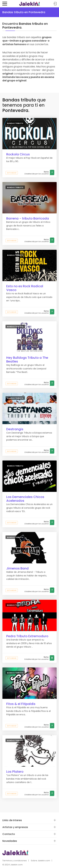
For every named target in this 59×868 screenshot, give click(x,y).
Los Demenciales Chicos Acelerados (25, 499)
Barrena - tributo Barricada (28, 218)
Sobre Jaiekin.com (40, 861)
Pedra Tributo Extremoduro (27, 636)
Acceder (55, 4)
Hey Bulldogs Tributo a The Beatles (27, 360)
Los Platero (15, 772)
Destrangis (15, 429)
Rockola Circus (18, 154)
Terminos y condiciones (15, 861)
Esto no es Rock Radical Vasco (25, 288)
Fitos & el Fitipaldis (21, 704)
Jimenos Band (17, 568)
